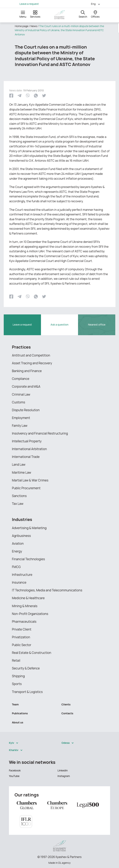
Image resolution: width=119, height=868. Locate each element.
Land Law (19, 464)
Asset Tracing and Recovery (32, 363)
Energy (17, 551)
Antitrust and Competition (31, 355)
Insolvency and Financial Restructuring (40, 433)
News (34, 26)
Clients (66, 704)
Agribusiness (21, 536)
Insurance (19, 582)
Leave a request (29, 4)
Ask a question (60, 325)
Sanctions (19, 496)
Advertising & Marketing (29, 528)
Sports (17, 684)
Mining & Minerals (25, 606)
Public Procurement (26, 488)
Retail (16, 660)
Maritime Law (22, 472)
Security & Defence (26, 668)
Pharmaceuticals (24, 622)
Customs (19, 402)
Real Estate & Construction (32, 653)
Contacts (67, 713)
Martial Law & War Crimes (30, 480)
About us (18, 722)
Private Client (22, 629)
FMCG (16, 567)
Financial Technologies (28, 559)
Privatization (21, 637)
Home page (22, 26)
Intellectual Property (27, 441)
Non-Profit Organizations (30, 614)
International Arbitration (29, 449)
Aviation (18, 543)
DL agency (64, 863)
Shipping (18, 676)
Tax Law (18, 504)
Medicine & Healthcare (28, 598)
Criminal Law (21, 394)
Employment (21, 418)
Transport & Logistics (27, 692)
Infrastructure (22, 575)
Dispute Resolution (26, 410)
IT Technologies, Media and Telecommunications (47, 590)
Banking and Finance (27, 371)
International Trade (26, 457)
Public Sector (22, 645)
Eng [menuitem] (93, 4)
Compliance (21, 379)
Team (15, 704)
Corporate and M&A (26, 386)
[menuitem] (94, 4)
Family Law (20, 426)
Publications (20, 713)
